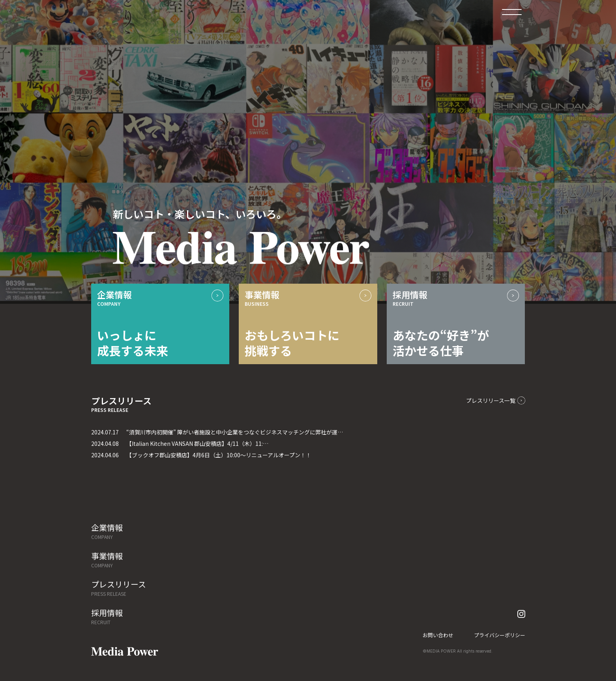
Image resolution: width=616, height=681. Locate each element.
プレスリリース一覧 (496, 400)
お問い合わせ (438, 635)
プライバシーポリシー (500, 635)
